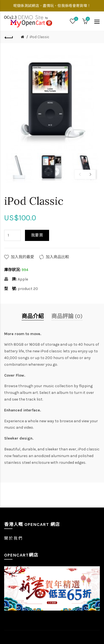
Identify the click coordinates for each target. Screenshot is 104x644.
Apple (23, 279)
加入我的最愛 (22, 257)
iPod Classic (40, 37)
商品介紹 (33, 316)
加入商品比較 (57, 257)
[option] (19, 168)
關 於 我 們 (13, 538)
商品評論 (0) (67, 316)
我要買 (37, 235)
